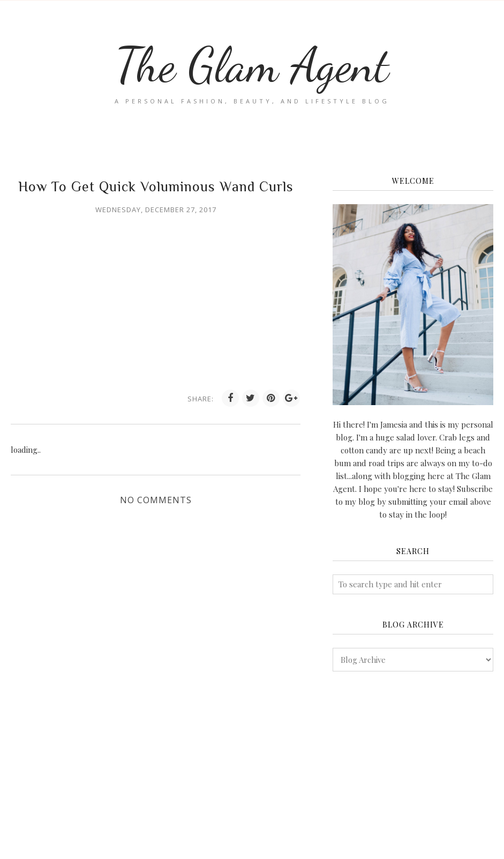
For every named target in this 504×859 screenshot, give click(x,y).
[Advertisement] (413, 765)
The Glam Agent (252, 65)
